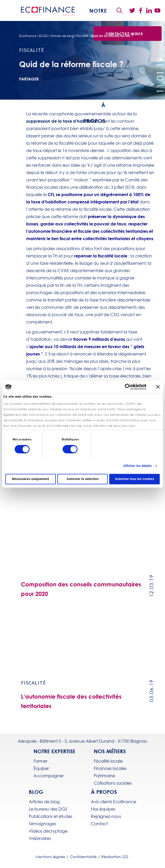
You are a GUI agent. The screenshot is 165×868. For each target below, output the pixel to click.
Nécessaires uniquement (31, 479)
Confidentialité (83, 857)
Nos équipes (103, 809)
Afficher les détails (138, 466)
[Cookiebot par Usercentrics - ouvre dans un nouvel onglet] (123, 387)
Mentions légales (50, 857)
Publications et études (51, 816)
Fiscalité (82, 36)
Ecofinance (28, 36)
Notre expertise (54, 751)
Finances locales (110, 768)
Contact (99, 824)
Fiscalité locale (108, 761)
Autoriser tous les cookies (135, 479)
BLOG (43, 36)
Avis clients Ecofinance (114, 802)
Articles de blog (62, 36)
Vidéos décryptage (48, 831)
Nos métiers (110, 751)
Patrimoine (104, 776)
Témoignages (42, 824)
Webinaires (40, 838)
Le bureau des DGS (48, 809)
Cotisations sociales (113, 783)
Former (40, 761)
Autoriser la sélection (82, 479)
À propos (104, 792)
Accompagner (49, 776)
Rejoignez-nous (106, 816)
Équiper (41, 768)
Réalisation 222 (115, 857)
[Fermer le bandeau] (158, 387)
